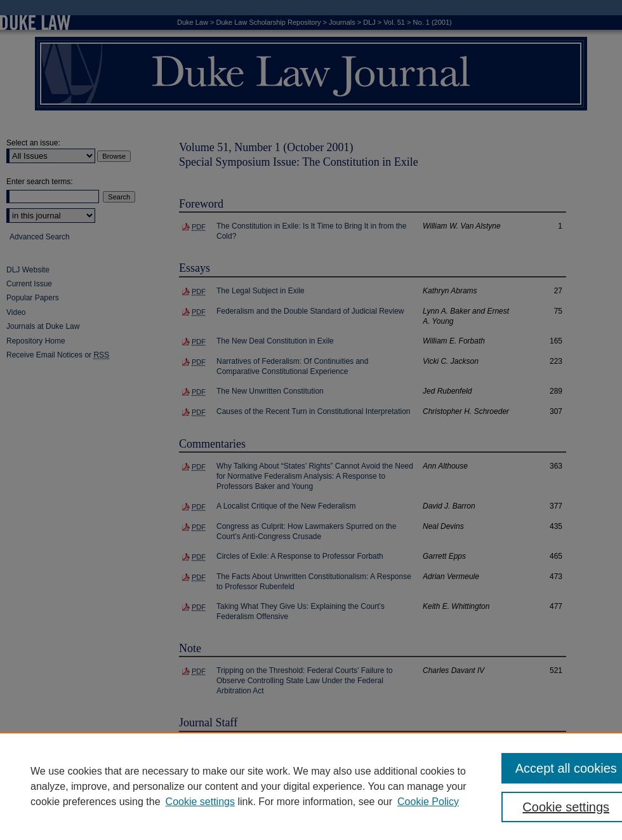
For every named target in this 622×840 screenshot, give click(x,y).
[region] (311, 786)
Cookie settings (200, 802)
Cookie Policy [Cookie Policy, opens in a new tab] (428, 802)
